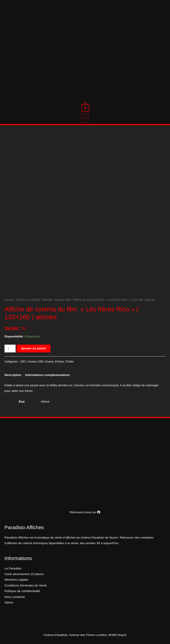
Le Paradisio (13, 568)
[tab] (13, 375)
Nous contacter (15, 597)
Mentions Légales (16, 580)
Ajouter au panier (34, 348)
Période (47, 300)
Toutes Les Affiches (28, 300)
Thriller (70, 362)
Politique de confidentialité (22, 591)
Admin (9, 602)
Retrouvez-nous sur (85, 512)
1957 (23, 362)
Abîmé (45, 402)
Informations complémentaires (47, 375)
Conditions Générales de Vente (26, 585)
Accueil (9, 300)
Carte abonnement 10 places (24, 574)
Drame (49, 362)
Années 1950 (63, 300)
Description (13, 375)
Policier (59, 362)
